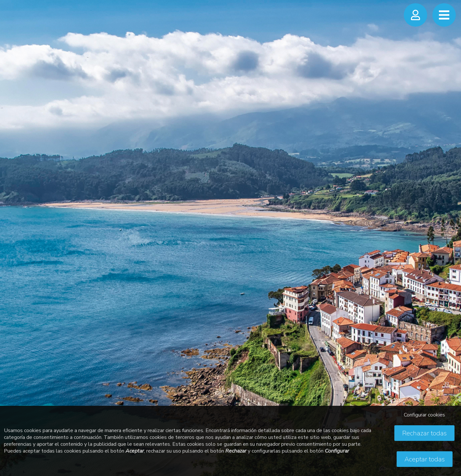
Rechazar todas (424, 433)
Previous (11, 231)
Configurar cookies (424, 415)
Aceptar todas (425, 459)
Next (450, 231)
